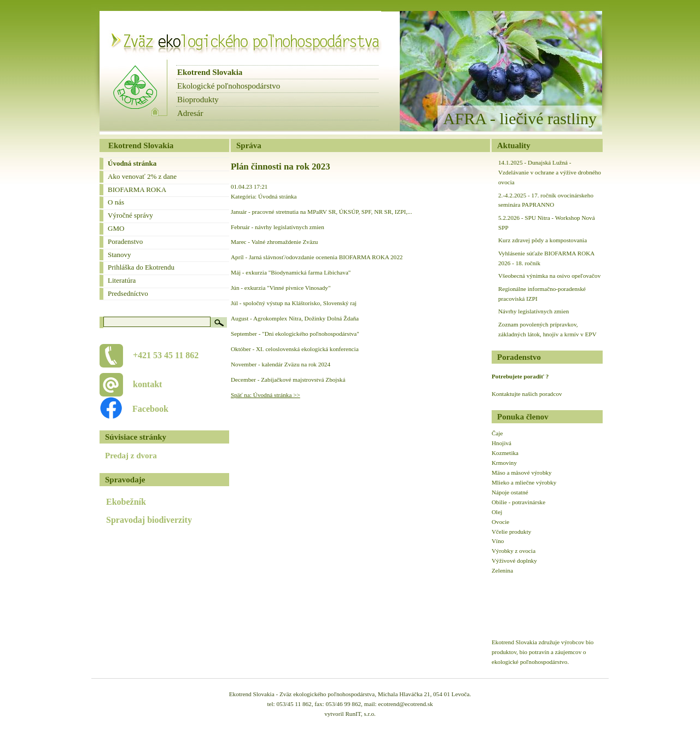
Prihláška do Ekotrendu (141, 267)
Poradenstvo (125, 241)
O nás (116, 202)
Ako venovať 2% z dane (142, 176)
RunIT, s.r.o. (360, 714)
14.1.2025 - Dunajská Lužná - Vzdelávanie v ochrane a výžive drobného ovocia (550, 172)
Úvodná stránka (132, 163)
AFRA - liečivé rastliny (520, 118)
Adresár (190, 113)
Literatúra (122, 280)
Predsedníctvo (128, 293)
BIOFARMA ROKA (137, 189)
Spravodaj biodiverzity (149, 520)
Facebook (145, 409)
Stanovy (119, 255)
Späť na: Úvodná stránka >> (266, 395)
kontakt (147, 384)
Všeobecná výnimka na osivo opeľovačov (549, 276)
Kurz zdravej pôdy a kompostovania (542, 240)
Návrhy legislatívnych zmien (533, 311)
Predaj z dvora (131, 456)
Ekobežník (126, 502)
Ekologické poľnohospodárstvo (229, 86)
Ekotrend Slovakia (210, 72)
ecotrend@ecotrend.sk (406, 704)
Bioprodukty (198, 100)
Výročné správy (130, 215)
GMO (116, 228)
